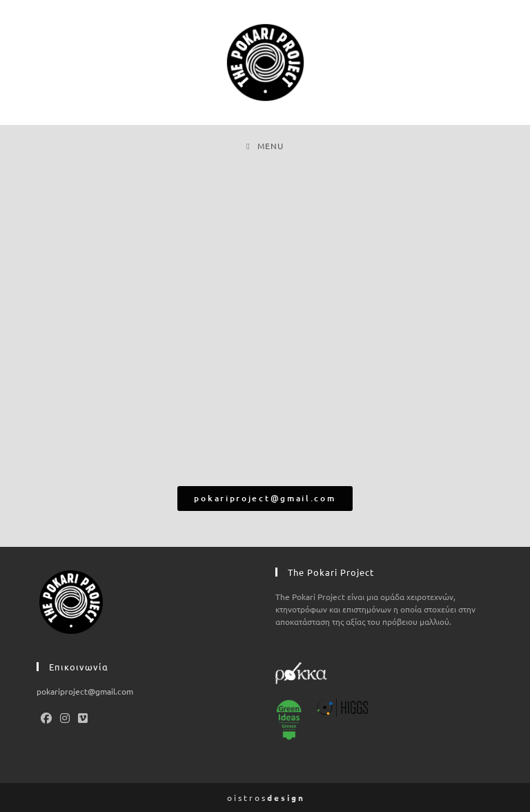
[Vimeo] (83, 717)
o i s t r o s (265, 797)
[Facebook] (46, 717)
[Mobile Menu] (265, 146)
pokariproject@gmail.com (85, 691)
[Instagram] (65, 717)
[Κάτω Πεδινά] (265, 327)
